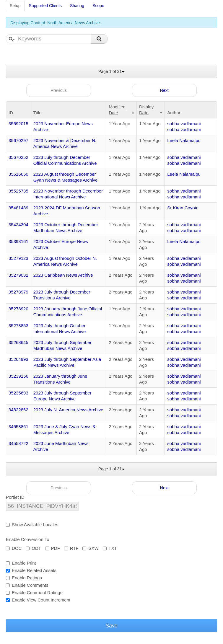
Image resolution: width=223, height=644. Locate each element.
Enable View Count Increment (38, 600)
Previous (59, 90)
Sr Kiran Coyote (183, 208)
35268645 (18, 342)
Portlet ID (15, 497)
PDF (53, 548)
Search (99, 39)
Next (164, 90)
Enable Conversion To (27, 539)
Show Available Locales (32, 525)
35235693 (18, 393)
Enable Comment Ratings (34, 592)
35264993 (18, 359)
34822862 (18, 410)
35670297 (18, 140)
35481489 (18, 208)
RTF (71, 548)
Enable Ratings (24, 578)
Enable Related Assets (31, 570)
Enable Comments (27, 585)
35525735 (18, 191)
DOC (14, 548)
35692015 (18, 124)
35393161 (18, 241)
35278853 (18, 326)
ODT (33, 548)
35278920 (18, 309)
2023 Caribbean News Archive (63, 275)
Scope (98, 6)
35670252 (18, 157)
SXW (90, 548)
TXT (110, 548)
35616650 (18, 174)
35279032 (18, 275)
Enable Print (21, 563)
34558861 (18, 427)
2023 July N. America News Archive (68, 410)
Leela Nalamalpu (184, 140)
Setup (15, 6)
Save (112, 626)
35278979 (18, 292)
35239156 (18, 376)
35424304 (18, 225)
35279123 (18, 258)
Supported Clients (45, 6)
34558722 (18, 443)
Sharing (77, 6)
